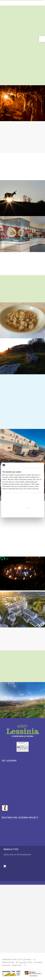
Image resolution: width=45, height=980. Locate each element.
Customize (23, 508)
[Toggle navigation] (44, 3)
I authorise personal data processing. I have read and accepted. (19, 872)
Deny (22, 514)
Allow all (23, 503)
